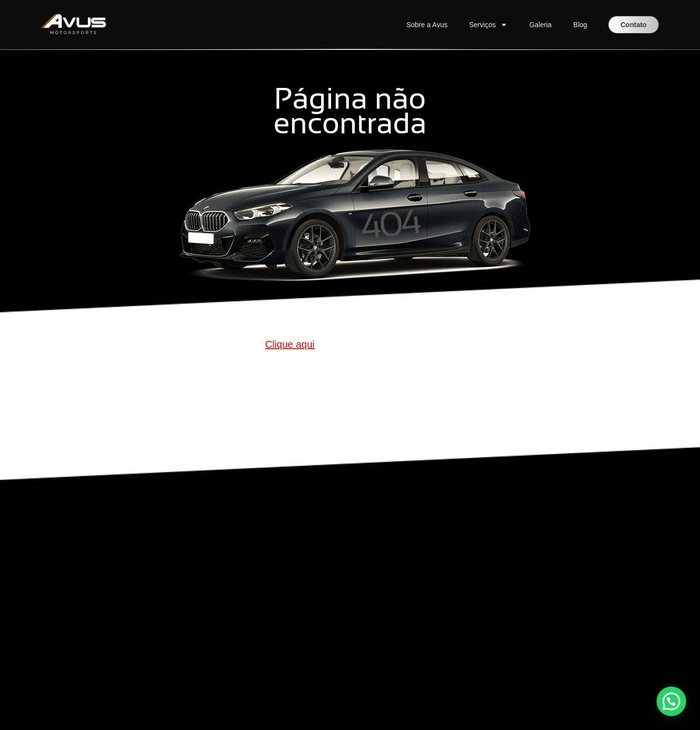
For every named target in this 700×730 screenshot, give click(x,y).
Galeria (540, 25)
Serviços (489, 25)
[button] (671, 701)
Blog (580, 25)
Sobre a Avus (427, 25)
